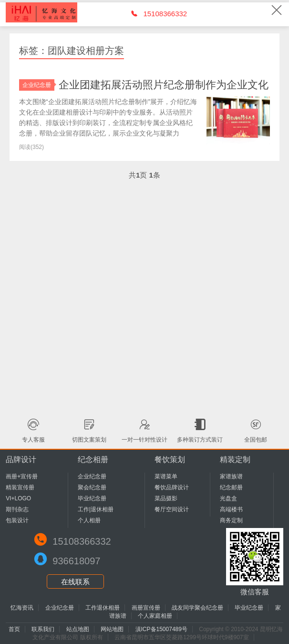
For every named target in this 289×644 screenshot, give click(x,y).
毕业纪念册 (92, 498)
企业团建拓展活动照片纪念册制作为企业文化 (164, 85)
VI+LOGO (18, 498)
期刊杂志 (17, 509)
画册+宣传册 (22, 476)
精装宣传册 (20, 487)
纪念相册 (93, 459)
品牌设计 (21, 459)
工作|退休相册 (96, 509)
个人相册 (89, 520)
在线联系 (75, 582)
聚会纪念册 (92, 487)
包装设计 (17, 520)
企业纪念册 (38, 85)
